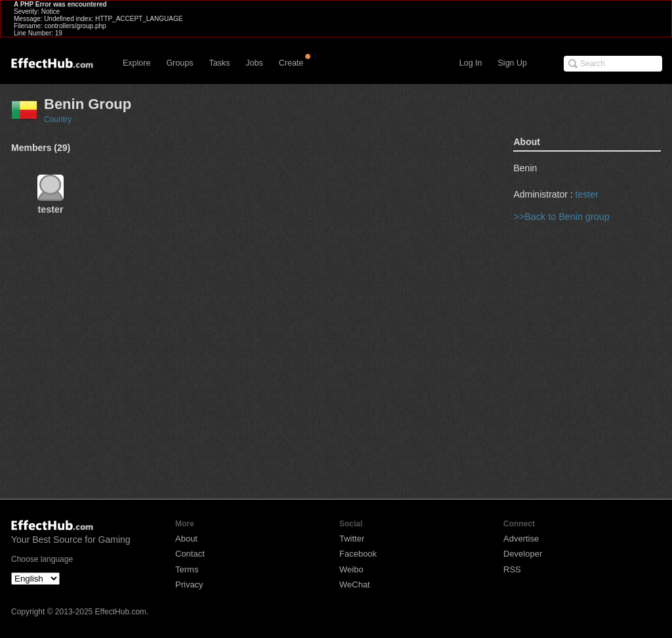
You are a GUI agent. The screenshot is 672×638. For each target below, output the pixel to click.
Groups (179, 63)
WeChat (355, 585)
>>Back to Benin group (561, 217)
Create (291, 63)
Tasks (219, 63)
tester (587, 194)
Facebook (358, 554)
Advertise (521, 539)
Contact (190, 554)
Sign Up (513, 63)
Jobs (254, 63)
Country (58, 119)
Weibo (351, 569)
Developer (523, 554)
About (186, 539)
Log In (471, 63)
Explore (136, 63)
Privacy (189, 585)
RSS (512, 569)
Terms (187, 569)
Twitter (352, 539)
